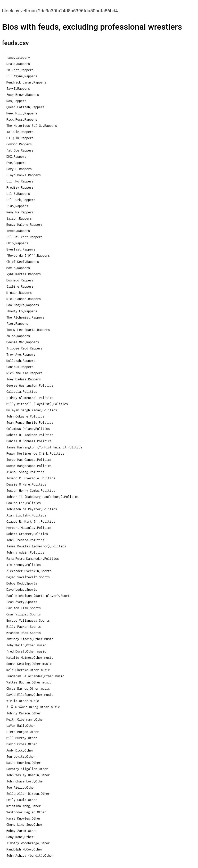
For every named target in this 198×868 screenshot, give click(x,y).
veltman (29, 11)
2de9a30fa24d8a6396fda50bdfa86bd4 (78, 11)
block (8, 11)
